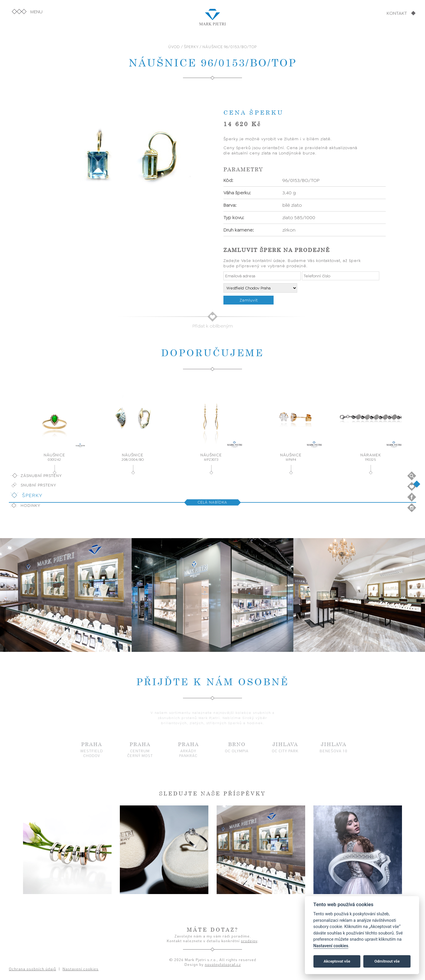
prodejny (249, 941)
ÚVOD (174, 47)
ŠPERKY (191, 47)
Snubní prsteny (39, 485)
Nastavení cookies (331, 946)
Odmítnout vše (387, 961)
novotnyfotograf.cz (223, 964)
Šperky (32, 495)
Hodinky (31, 505)
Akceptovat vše (337, 961)
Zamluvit (249, 300)
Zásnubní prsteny (41, 476)
